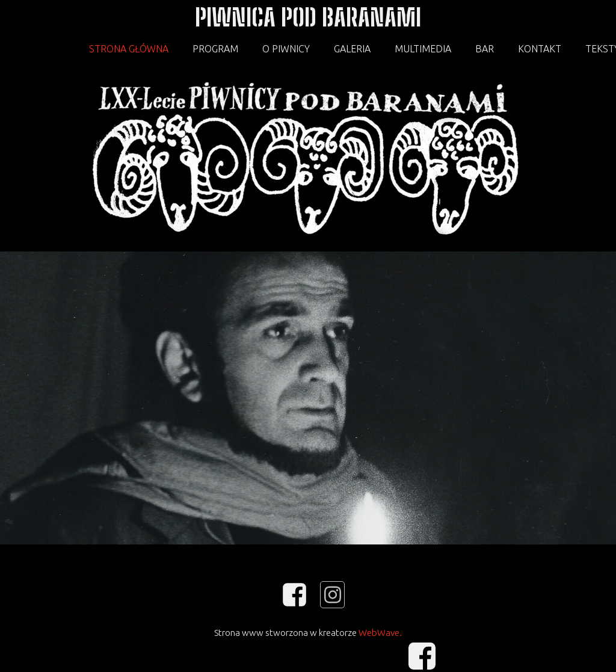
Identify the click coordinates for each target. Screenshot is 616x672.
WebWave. (380, 633)
